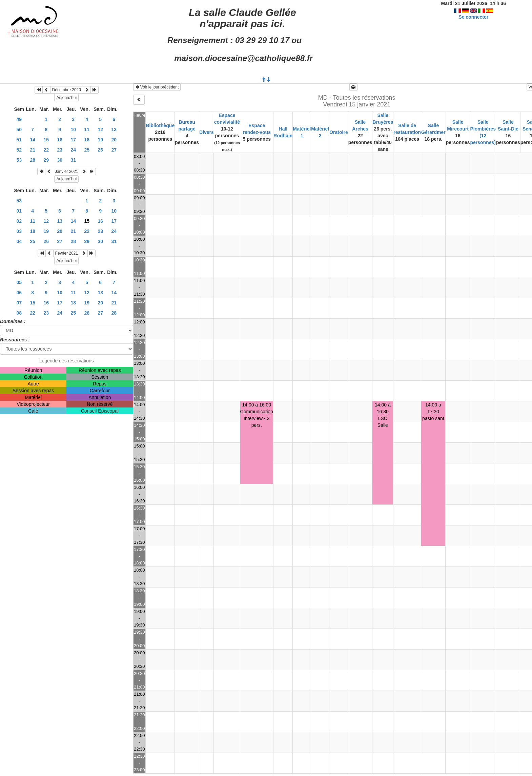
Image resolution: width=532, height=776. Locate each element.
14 (33, 140)
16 (60, 140)
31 (73, 160)
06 (19, 293)
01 (19, 211)
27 (114, 150)
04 (19, 241)
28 (33, 160)
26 (100, 150)
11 (87, 130)
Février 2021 (67, 253)
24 (73, 150)
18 (87, 140)
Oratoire (339, 132)
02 (19, 221)
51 (19, 140)
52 (19, 150)
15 (46, 140)
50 (19, 130)
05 (19, 282)
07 (19, 303)
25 (87, 150)
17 (73, 140)
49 (19, 119)
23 (60, 150)
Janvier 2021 (67, 172)
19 (100, 140)
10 (73, 130)
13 (114, 130)
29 (46, 160)
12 (100, 130)
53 (19, 160)
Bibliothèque (160, 125)
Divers (207, 132)
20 (114, 140)
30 (60, 160)
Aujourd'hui (66, 98)
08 (19, 313)
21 (33, 150)
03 (19, 231)
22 (46, 150)
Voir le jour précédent (157, 87)
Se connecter (473, 17)
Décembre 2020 (67, 90)
